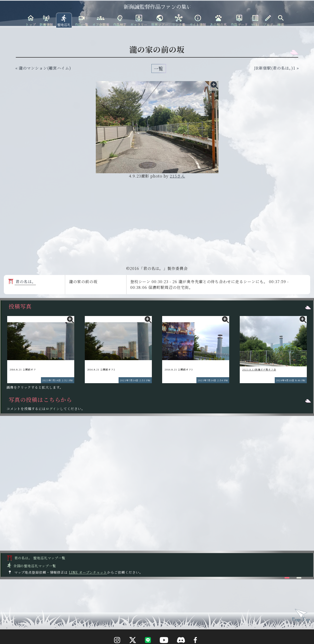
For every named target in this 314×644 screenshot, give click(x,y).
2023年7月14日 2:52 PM (57, 380)
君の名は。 (22, 282)
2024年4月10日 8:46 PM (291, 380)
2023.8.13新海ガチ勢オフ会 (259, 369)
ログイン (53, 409)
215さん (177, 176)
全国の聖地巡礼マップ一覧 (31, 566)
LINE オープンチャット (88, 572)
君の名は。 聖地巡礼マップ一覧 (36, 558)
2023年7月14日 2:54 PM (213, 380)
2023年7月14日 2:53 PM (135, 380)
